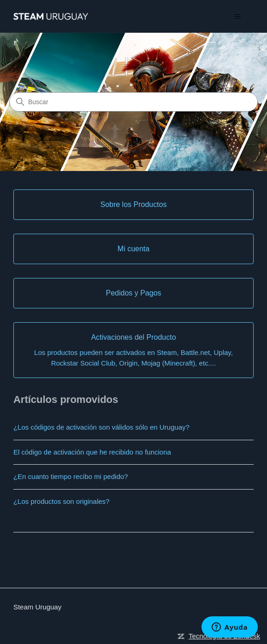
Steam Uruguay (37, 607)
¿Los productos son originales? (61, 501)
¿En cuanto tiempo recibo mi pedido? (71, 476)
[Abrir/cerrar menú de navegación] (237, 17)
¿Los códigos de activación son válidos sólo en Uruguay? (101, 427)
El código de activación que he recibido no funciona (92, 452)
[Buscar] (133, 102)
